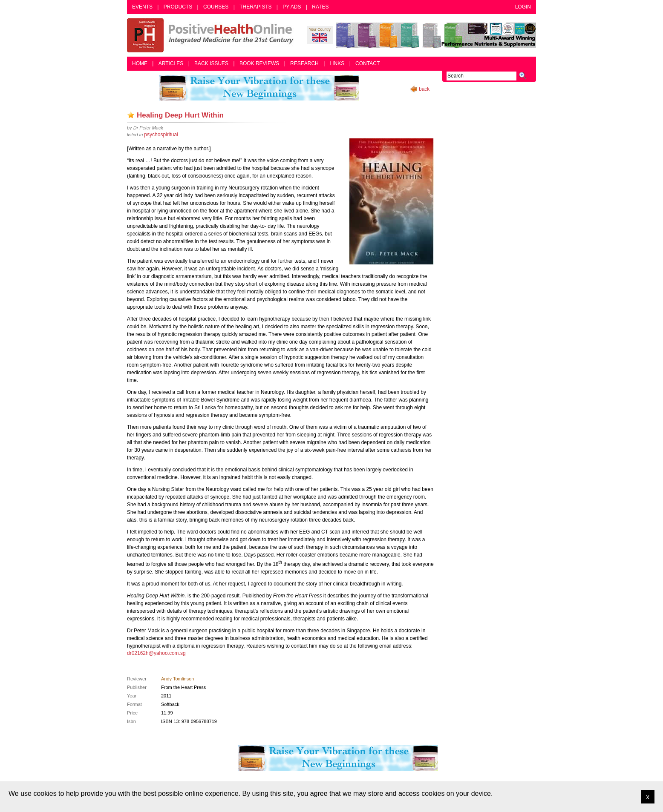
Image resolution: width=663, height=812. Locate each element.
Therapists (255, 7)
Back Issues (211, 63)
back (424, 89)
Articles (171, 63)
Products (178, 7)
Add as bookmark (131, 115)
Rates (320, 7)
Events (142, 7)
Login (523, 7)
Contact (368, 63)
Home (140, 63)
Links (337, 63)
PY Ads (292, 7)
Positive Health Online (212, 35)
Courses (216, 7)
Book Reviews (259, 63)
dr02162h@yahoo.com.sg (156, 653)
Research (304, 63)
